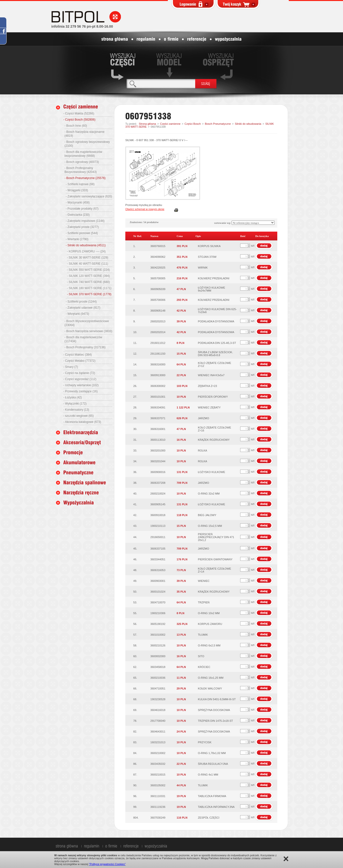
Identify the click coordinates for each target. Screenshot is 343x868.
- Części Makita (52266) (79, 113)
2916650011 (158, 537)
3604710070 (158, 602)
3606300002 (158, 386)
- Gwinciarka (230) (78, 215)
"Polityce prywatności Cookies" (107, 864)
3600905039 (158, 289)
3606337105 (158, 549)
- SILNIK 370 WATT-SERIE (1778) (89, 294)
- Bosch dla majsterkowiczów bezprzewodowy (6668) (83, 154)
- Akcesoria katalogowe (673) (82, 422)
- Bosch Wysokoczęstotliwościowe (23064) (87, 323)
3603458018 (158, 667)
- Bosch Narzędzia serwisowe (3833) (88, 331)
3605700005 (158, 278)
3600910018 (158, 515)
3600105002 (158, 785)
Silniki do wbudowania (248, 124)
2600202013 (158, 321)
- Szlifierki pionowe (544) (82, 233)
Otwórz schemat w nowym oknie (145, 209)
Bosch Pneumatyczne (218, 124)
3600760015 (158, 246)
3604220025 (158, 268)
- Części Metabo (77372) (79, 361)
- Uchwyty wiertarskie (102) (81, 385)
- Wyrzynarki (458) (78, 203)
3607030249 (158, 818)
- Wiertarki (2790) (77, 239)
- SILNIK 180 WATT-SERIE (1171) (89, 288)
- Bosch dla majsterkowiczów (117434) (83, 339)
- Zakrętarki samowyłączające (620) (89, 196)
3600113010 (158, 440)
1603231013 (158, 742)
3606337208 (158, 483)
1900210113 (158, 526)
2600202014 (158, 332)
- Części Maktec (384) (78, 355)
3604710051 (158, 688)
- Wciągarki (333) (77, 190)
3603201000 (158, 451)
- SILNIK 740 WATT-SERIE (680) (88, 282)
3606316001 (158, 429)
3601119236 (158, 807)
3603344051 (158, 559)
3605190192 (158, 624)
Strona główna (147, 124)
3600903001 (158, 581)
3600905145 (158, 504)
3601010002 (158, 635)
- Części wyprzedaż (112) (80, 379)
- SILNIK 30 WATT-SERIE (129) (88, 258)
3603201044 (158, 461)
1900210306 (158, 613)
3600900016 (158, 472)
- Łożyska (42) (73, 397)
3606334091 (158, 407)
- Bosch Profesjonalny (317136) (85, 347)
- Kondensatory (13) (76, 410)
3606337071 (158, 418)
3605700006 (158, 300)
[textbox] (161, 84)
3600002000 (158, 656)
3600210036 (158, 678)
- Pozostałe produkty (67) (82, 209)
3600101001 (158, 397)
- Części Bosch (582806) (79, 120)
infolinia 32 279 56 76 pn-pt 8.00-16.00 (82, 26)
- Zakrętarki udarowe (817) (83, 308)
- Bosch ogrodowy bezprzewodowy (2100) (87, 144)
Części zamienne (170, 124)
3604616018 (158, 710)
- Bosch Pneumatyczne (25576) (85, 178)
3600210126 (158, 645)
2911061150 (158, 354)
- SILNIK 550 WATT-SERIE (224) (88, 270)
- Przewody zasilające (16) (80, 391)
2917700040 (158, 721)
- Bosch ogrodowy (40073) (82, 162)
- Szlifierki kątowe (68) (80, 184)
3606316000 (158, 364)
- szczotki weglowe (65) (79, 416)
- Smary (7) (71, 367)
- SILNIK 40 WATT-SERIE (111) (88, 264)
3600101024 (158, 592)
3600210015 (158, 775)
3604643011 (158, 732)
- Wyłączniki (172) (75, 404)
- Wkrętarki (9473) (77, 314)
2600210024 (158, 494)
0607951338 (158, 127)
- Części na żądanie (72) (79, 373)
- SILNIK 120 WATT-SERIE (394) (88, 276)
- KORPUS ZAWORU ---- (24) (86, 251)
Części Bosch (193, 124)
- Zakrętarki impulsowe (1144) (85, 221)
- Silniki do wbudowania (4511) (86, 245)
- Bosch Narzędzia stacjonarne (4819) (84, 134)
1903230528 (158, 699)
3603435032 (158, 764)
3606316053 (158, 570)
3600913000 (158, 375)
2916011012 (158, 343)
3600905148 (158, 311)
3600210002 (158, 753)
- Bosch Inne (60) (76, 126)
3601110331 (158, 796)
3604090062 (158, 257)
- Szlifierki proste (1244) (81, 302)
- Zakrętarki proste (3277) (82, 227)
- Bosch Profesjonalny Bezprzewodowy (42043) (81, 170)
